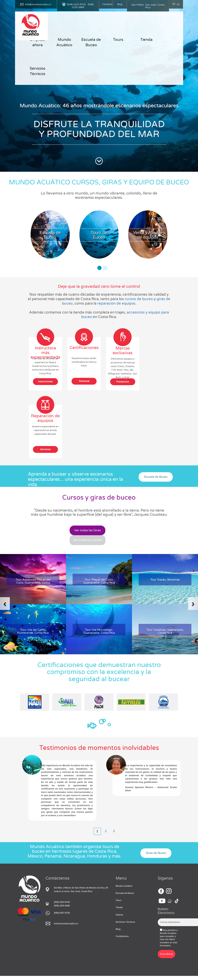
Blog (120, 4)
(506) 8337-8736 (62, 913)
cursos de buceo (139, 299)
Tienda (146, 40)
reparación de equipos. (117, 304)
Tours (118, 40)
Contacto (107, 4)
